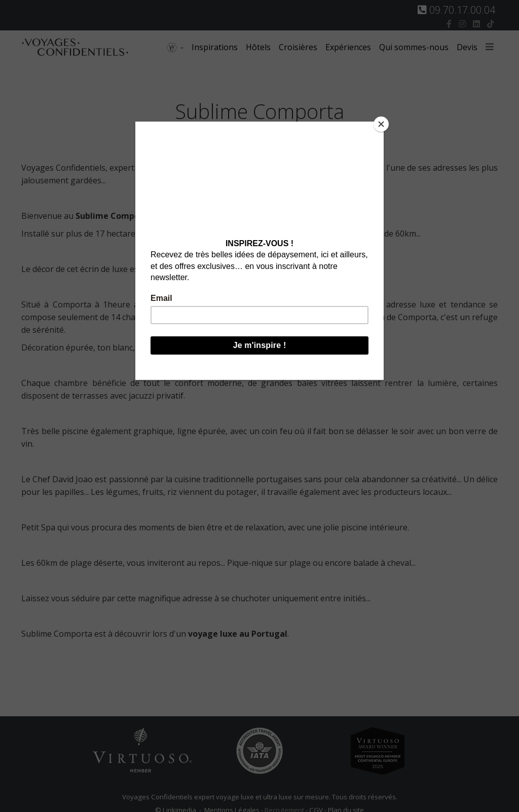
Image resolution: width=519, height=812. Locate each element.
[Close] (381, 124)
